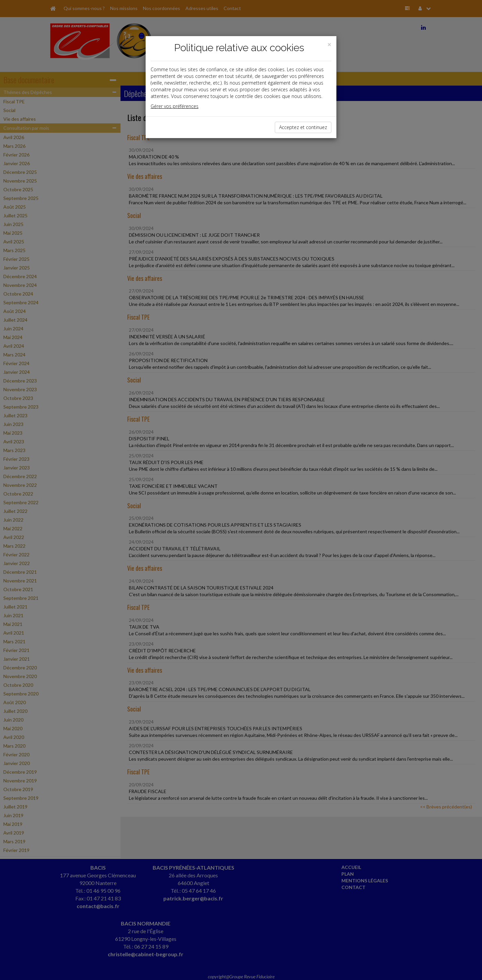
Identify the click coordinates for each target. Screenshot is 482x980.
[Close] (329, 45)
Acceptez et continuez (303, 127)
